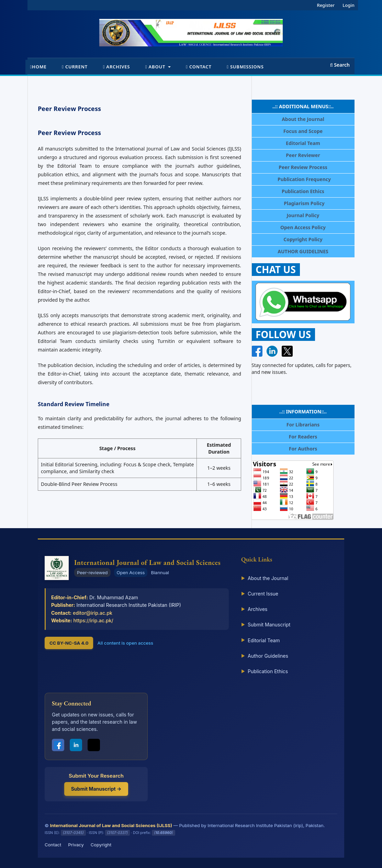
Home (38, 67)
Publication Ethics (265, 671)
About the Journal (265, 578)
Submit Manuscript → (96, 789)
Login (349, 5)
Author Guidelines (265, 656)
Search (340, 65)
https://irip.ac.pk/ (93, 620)
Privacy (76, 845)
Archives (117, 67)
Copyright (101, 845)
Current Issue (260, 594)
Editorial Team (261, 640)
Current (75, 67)
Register (326, 5)
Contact (199, 67)
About (156, 67)
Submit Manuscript (266, 625)
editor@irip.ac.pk (93, 613)
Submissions (245, 67)
